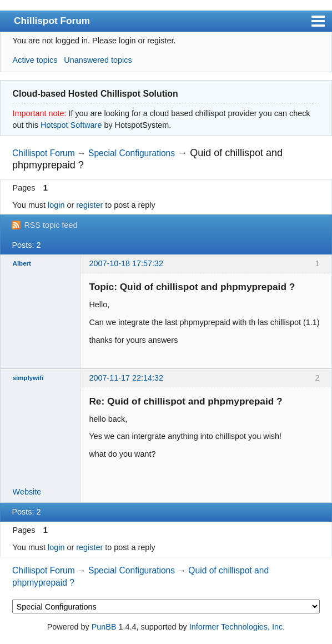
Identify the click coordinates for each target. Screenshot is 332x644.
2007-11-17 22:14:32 (126, 378)
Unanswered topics (98, 60)
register (89, 205)
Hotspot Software (71, 125)
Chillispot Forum (52, 21)
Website (27, 492)
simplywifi (28, 378)
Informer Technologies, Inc (236, 627)
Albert (22, 263)
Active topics (35, 60)
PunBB (104, 627)
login (56, 205)
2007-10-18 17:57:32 (126, 263)
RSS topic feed (51, 225)
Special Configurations (132, 153)
